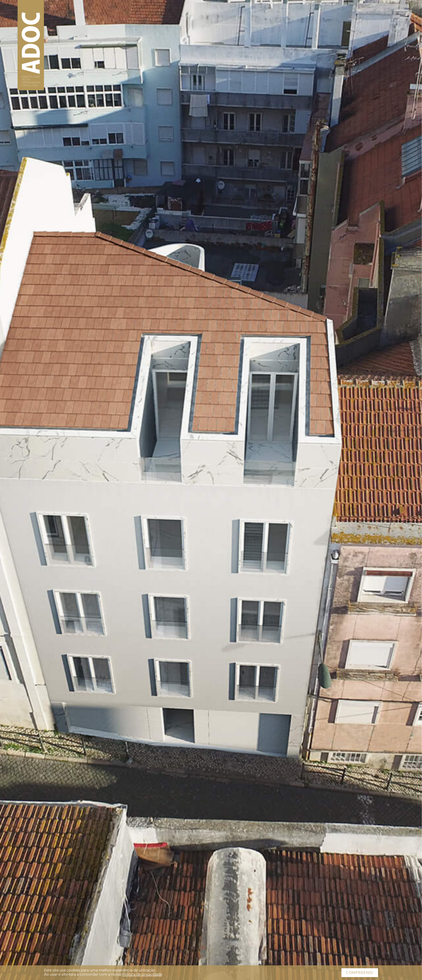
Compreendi (360, 973)
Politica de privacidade (142, 974)
